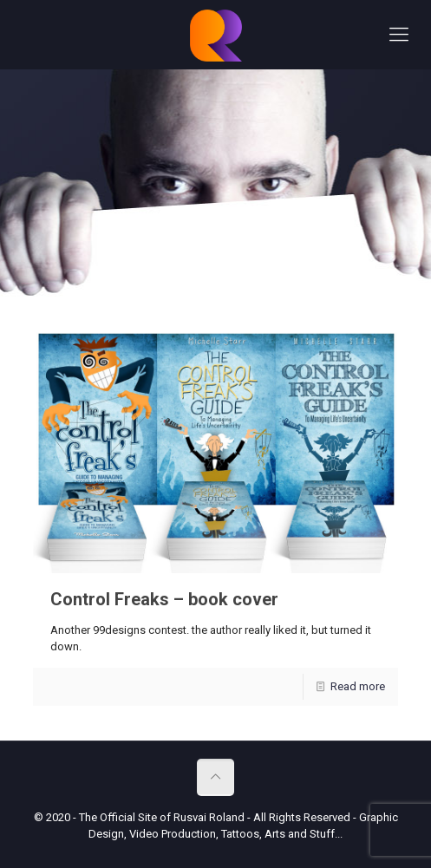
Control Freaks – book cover (164, 599)
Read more (358, 686)
